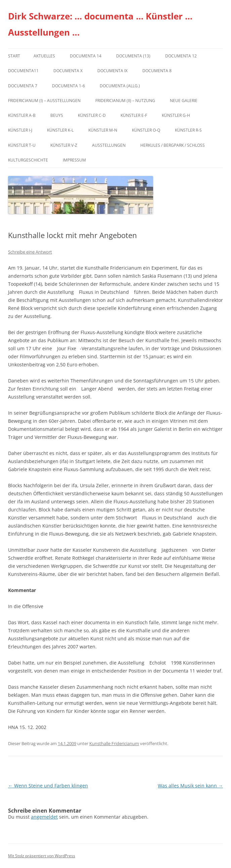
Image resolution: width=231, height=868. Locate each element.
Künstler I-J (20, 130)
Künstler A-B (22, 115)
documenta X (68, 71)
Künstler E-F (134, 115)
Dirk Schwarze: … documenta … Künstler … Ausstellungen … (100, 24)
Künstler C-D (92, 115)
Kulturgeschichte (28, 160)
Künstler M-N (103, 130)
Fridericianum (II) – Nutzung (125, 101)
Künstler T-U (22, 145)
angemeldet (44, 817)
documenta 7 (23, 86)
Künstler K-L (60, 130)
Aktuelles (44, 56)
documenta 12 (181, 56)
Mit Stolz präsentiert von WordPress (42, 856)
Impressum (74, 160)
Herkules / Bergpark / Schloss (173, 145)
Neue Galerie (184, 101)
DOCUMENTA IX (112, 71)
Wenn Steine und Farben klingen (48, 786)
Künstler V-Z (64, 145)
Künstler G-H (176, 115)
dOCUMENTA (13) (133, 56)
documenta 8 (157, 71)
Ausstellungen (109, 145)
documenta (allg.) (120, 86)
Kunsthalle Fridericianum (114, 743)
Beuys (57, 115)
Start (14, 56)
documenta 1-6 (68, 86)
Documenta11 (23, 71)
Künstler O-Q (146, 130)
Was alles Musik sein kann (190, 786)
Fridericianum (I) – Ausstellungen (44, 101)
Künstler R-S (188, 130)
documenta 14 (86, 56)
